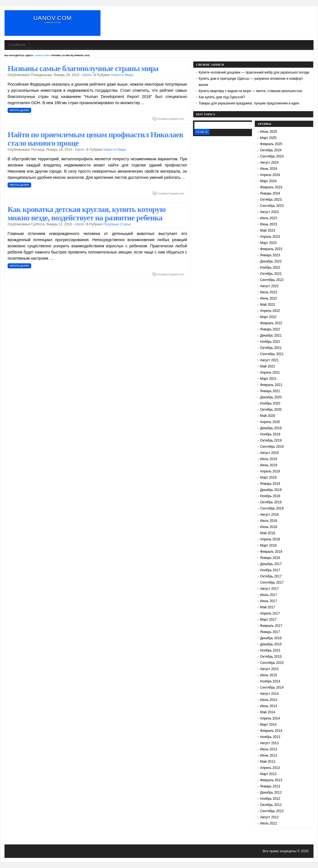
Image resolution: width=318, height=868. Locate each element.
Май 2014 (268, 712)
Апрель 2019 (270, 471)
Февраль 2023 (271, 249)
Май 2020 (268, 416)
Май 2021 (268, 366)
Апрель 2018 (270, 539)
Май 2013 (268, 762)
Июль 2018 (269, 521)
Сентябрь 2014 (272, 687)
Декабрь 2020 (271, 397)
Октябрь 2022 (271, 274)
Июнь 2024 (269, 169)
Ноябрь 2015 (270, 650)
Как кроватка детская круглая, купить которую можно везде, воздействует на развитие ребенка (87, 213)
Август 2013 (269, 743)
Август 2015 (269, 669)
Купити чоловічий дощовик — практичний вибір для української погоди (254, 72)
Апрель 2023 (270, 237)
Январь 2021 (270, 391)
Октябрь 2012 (271, 805)
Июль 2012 (269, 823)
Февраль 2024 (271, 187)
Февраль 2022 (271, 323)
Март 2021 (268, 379)
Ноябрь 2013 (270, 737)
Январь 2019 (270, 484)
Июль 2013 (269, 749)
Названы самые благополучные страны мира (83, 68)
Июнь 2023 (269, 224)
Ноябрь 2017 (270, 570)
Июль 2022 (269, 292)
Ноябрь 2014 (270, 681)
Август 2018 (269, 515)
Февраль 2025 (271, 144)
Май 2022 (268, 305)
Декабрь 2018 (271, 490)
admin (87, 75)
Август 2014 (269, 694)
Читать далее (19, 110)
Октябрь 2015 (271, 657)
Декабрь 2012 (271, 792)
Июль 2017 (269, 595)
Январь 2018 (270, 558)
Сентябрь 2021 (272, 354)
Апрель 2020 (270, 422)
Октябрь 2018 (271, 502)
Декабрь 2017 (271, 564)
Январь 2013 (270, 786)
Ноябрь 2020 (270, 403)
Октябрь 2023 (271, 200)
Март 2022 (268, 317)
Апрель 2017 (270, 613)
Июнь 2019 (269, 465)
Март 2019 (268, 478)
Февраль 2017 (271, 626)
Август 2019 (269, 453)
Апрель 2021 (270, 373)
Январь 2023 (270, 255)
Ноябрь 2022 (270, 268)
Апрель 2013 (270, 768)
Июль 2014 (269, 700)
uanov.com (53, 18)
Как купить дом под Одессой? (222, 97)
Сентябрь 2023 (272, 206)
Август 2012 (269, 817)
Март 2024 (268, 181)
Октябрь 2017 (271, 576)
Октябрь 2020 (271, 410)
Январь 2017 (270, 632)
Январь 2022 (270, 329)
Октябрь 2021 (271, 348)
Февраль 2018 (271, 552)
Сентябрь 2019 (272, 447)
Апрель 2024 (270, 175)
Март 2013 (268, 774)
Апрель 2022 (270, 311)
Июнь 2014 (269, 706)
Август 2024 (269, 163)
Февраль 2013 (271, 780)
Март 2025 (268, 138)
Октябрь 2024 (271, 150)
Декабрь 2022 (271, 261)
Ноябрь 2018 (270, 496)
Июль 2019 (269, 459)
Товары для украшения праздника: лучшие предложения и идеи (249, 103)
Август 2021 (269, 360)
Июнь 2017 (269, 601)
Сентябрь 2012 (272, 811)
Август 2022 (269, 286)
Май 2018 (268, 533)
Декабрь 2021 (271, 335)
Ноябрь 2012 (270, 799)
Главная (17, 45)
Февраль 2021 (271, 385)
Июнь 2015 (269, 675)
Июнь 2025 (269, 132)
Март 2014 (268, 725)
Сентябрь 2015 (272, 663)
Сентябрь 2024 (272, 156)
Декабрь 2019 (271, 428)
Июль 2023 (269, 218)
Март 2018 (268, 545)
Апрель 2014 (270, 718)
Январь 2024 (270, 193)
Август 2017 (269, 589)
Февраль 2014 (271, 731)
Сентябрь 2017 (272, 583)
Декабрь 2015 (271, 644)
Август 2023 (269, 212)
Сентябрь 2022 (272, 280)
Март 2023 (268, 243)
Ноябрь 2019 (270, 434)
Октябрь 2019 (271, 440)
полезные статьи (117, 224)
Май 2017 (268, 607)
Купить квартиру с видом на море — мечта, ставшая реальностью (250, 91)
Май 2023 (268, 230)
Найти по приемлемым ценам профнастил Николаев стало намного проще (95, 139)
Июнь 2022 (269, 298)
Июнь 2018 (269, 527)
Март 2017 (268, 620)
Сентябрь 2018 (272, 508)
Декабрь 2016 (271, 638)
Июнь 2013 (269, 755)
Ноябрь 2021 (270, 342)
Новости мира (122, 75)
